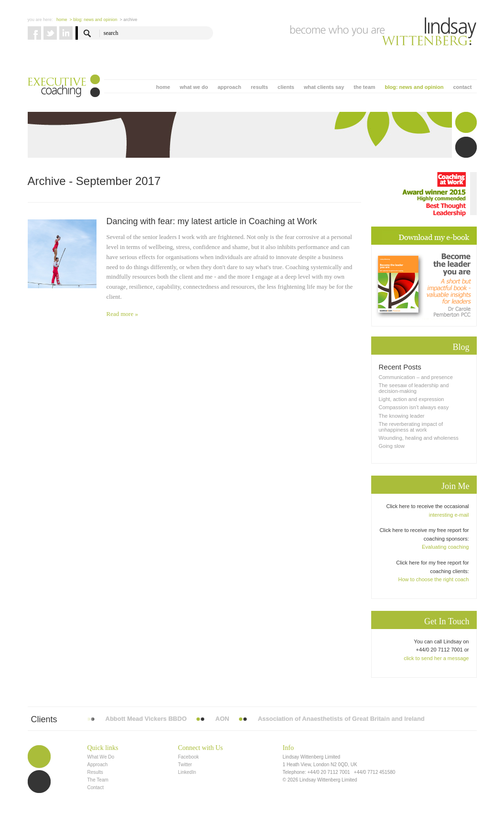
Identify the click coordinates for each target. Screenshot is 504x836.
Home (62, 20)
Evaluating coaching (445, 547)
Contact (96, 787)
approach (229, 87)
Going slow (392, 446)
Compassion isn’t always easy (414, 407)
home (163, 87)
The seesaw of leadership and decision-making (414, 388)
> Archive (128, 20)
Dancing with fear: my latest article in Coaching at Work (212, 221)
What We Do (101, 757)
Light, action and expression (412, 399)
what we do (194, 87)
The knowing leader (402, 416)
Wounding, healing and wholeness (419, 438)
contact (462, 87)
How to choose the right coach (434, 579)
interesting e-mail (449, 515)
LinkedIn (187, 772)
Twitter (185, 765)
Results (95, 772)
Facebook (188, 757)
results (259, 87)
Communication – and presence (416, 377)
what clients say (324, 87)
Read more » (122, 314)
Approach (98, 765)
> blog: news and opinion (94, 20)
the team (364, 87)
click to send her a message (436, 658)
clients (286, 87)
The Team (98, 780)
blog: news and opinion (414, 87)
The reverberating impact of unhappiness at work (411, 427)
